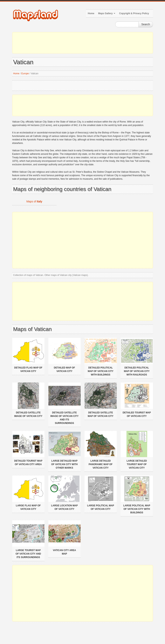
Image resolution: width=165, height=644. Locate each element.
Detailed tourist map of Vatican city (137, 414)
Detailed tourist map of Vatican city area (28, 463)
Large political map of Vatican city (100, 507)
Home (91, 13)
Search (146, 24)
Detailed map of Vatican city (64, 369)
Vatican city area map (64, 552)
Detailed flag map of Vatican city (28, 369)
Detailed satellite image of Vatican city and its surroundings (64, 418)
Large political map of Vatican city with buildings (137, 509)
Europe (25, 73)
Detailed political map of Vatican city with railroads (137, 371)
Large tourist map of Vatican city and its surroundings (28, 554)
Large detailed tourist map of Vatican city (137, 464)
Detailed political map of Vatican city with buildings (101, 371)
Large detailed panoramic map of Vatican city (101, 464)
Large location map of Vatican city (64, 507)
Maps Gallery (107, 13)
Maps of (34, 201)
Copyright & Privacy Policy (134, 13)
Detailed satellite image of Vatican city (28, 414)
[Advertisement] (83, 43)
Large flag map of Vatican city (28, 507)
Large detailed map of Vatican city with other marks (65, 464)
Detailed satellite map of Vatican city (101, 414)
